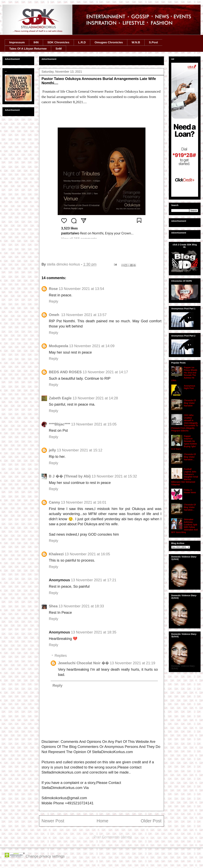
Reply (53, 301)
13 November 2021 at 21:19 (132, 663)
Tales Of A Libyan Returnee (28, 49)
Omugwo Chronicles (109, 42)
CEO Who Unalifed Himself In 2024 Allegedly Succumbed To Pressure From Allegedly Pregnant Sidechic (185, 423)
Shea (53, 606)
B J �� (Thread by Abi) (70, 476)
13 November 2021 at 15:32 (114, 476)
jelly (52, 450)
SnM (59, 49)
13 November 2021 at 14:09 (92, 346)
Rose (53, 289)
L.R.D (82, 42)
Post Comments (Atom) (113, 837)
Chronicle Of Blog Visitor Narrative (190, 403)
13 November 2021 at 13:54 (82, 289)
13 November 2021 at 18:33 (81, 606)
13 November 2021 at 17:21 (94, 580)
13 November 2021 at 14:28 (95, 398)
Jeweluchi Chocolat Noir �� (83, 663)
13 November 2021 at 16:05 (87, 554)
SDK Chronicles (58, 42)
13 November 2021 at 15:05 (94, 424)
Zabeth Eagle (60, 398)
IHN (36, 42)
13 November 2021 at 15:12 (80, 450)
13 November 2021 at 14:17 (105, 372)
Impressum (17, 42)
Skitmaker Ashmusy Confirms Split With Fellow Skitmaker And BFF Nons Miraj (184, 526)
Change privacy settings (45, 856)
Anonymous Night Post (190, 387)
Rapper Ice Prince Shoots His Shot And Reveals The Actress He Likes (184, 374)
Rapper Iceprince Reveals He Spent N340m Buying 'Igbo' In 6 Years (184, 443)
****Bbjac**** (60, 424)
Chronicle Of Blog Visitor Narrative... (190, 457)
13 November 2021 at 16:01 (84, 502)
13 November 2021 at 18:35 (94, 632)
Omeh (55, 315)
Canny (54, 502)
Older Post (151, 821)
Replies (61, 656)
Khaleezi (56, 554)
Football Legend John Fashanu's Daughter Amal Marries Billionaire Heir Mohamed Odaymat (185, 477)
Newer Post (53, 821)
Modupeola (59, 346)
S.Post (153, 42)
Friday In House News (190, 491)
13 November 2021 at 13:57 (84, 315)
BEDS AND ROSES (65, 372)
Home (102, 821)
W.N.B (136, 42)
